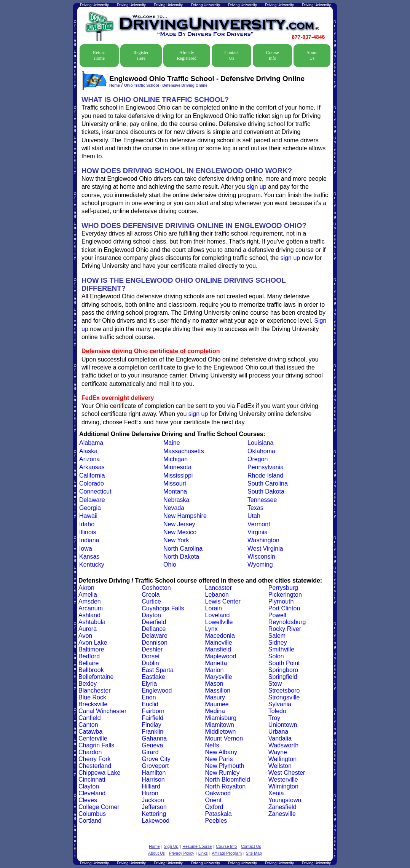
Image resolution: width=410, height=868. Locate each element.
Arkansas (92, 467)
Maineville (219, 643)
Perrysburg (283, 588)
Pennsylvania (266, 467)
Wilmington (283, 786)
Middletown (221, 732)
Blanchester (95, 690)
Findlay (152, 725)
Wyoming (260, 565)
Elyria (149, 684)
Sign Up (171, 846)
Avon (85, 636)
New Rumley (223, 773)
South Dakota (266, 491)
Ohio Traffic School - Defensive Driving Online (166, 85)
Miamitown (220, 725)
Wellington (282, 759)
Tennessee (262, 500)
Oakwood (218, 793)
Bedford (89, 656)
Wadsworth (283, 745)
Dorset (151, 656)
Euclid (150, 704)
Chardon (90, 752)
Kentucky (92, 565)
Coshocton (156, 588)
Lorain (214, 608)
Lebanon (217, 595)
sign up (257, 187)
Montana (175, 491)
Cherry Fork (94, 759)
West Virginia (265, 549)
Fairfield (152, 718)
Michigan (175, 459)
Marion (215, 670)
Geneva (152, 745)
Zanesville (282, 814)
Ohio (170, 565)
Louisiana (261, 443)
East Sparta (158, 670)
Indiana (89, 540)
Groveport (155, 766)
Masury (215, 697)
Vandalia (280, 738)
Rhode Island (265, 475)
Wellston (280, 766)
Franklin (152, 732)
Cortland (90, 821)
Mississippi (178, 475)
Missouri (175, 483)
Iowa (86, 549)
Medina (215, 711)
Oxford (214, 807)
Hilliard (151, 786)
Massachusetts (184, 451)
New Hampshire (185, 516)
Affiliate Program (227, 853)
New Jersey (179, 524)
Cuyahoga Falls (163, 608)
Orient (214, 800)
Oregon (258, 459)
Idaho (87, 524)
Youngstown (285, 800)
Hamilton (154, 773)
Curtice (151, 601)
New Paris (219, 759)
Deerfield (154, 622)
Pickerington (285, 595)
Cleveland (92, 793)
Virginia (258, 532)
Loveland (218, 615)
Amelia (88, 595)
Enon (149, 697)
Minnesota (177, 467)
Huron (150, 793)
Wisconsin (261, 557)
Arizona (89, 459)
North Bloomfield (228, 780)
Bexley (88, 684)
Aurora (88, 629)
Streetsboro (284, 690)
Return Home (99, 55)
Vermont (259, 524)
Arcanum (91, 608)
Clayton (89, 786)
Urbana (278, 732)
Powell (277, 615)
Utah (254, 516)
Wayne (278, 752)
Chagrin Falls (96, 745)
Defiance (154, 629)
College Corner (99, 807)
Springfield (283, 677)
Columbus (92, 814)
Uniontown (283, 725)
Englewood (157, 690)
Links (203, 853)
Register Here (141, 55)
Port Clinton (284, 608)
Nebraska (176, 500)
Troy (274, 718)
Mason (214, 684)
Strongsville (284, 697)
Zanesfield (282, 807)
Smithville (281, 649)
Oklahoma (261, 451)
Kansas (89, 557)
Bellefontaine (96, 677)
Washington (263, 540)
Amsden (90, 601)
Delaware (92, 500)
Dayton (151, 615)
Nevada (174, 508)
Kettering (154, 814)
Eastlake (153, 677)
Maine (172, 443)
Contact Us (232, 55)
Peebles (216, 821)
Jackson (153, 800)
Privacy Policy (182, 853)
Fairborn (153, 711)
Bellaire (89, 663)
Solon (276, 656)
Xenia (276, 793)
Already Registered (187, 55)
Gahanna (154, 738)
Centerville (93, 738)
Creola (151, 595)
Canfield (90, 718)
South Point (284, 663)
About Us (312, 55)
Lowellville (219, 622)
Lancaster (219, 588)
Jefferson (154, 807)
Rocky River (285, 629)
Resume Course (197, 846)
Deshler (152, 649)
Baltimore (91, 649)
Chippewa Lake (99, 773)
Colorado (92, 483)
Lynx (211, 629)
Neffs (212, 745)
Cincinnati (92, 780)
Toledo (277, 711)
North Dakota (181, 557)
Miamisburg (221, 718)
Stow (275, 684)
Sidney (278, 643)
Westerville (283, 780)
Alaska (88, 451)
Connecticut (95, 491)
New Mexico (180, 532)
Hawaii (88, 516)
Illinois (88, 532)
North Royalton (226, 786)
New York (176, 540)
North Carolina (183, 549)
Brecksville (93, 704)
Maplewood (221, 656)
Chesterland (95, 766)
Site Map (254, 853)
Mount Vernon (224, 738)
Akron (86, 588)
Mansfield (218, 649)
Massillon (218, 690)
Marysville (219, 677)
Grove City (156, 759)
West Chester (287, 773)
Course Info (273, 55)
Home (115, 85)
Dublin (150, 663)
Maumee (217, 704)
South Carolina (268, 483)
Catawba (90, 732)
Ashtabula (92, 622)
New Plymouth (225, 766)
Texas (255, 508)
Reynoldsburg (287, 622)
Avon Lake (93, 643)
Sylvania (280, 704)
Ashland (89, 615)
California (92, 475)
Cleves (88, 800)
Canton (88, 725)
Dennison (155, 643)
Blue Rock (92, 697)
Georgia (90, 508)
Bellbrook (91, 670)
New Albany (221, 752)
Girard (150, 752)
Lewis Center (223, 601)
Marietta (216, 663)
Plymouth (281, 601)
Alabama (91, 443)
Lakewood (156, 821)
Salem (277, 636)
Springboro (283, 670)
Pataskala (219, 814)
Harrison (153, 780)
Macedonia (220, 636)
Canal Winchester (102, 711)
